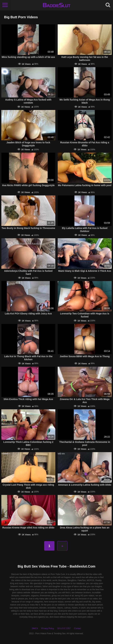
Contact (78, 628)
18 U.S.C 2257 (64, 628)
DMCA (35, 628)
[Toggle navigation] (5, 5)
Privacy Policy (48, 628)
